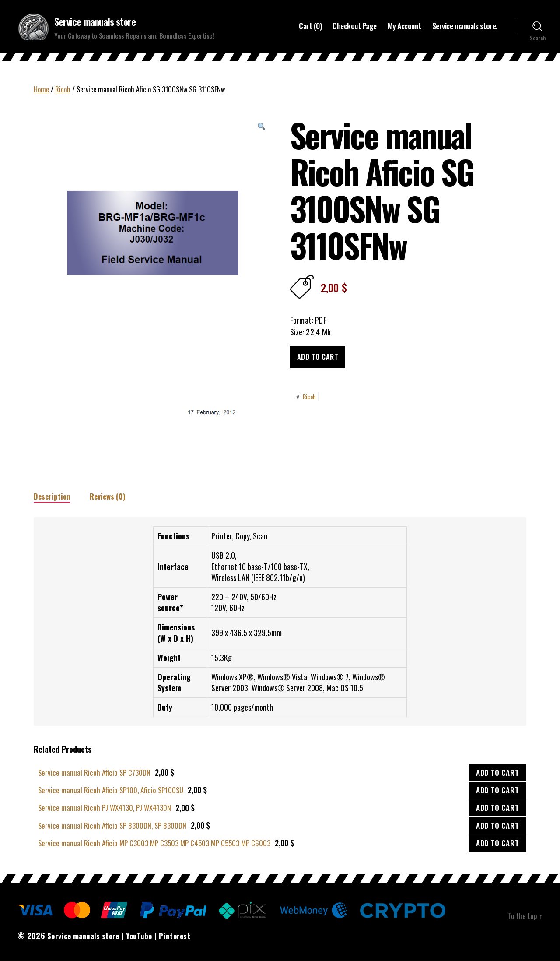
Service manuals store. (465, 27)
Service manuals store (98, 22)
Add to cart (318, 358)
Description (53, 497)
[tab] (53, 497)
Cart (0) (310, 27)
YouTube (144, 936)
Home (41, 90)
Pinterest (181, 936)
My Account (404, 27)
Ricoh (63, 90)
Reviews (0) (110, 497)
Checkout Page (355, 27)
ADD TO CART (497, 773)
